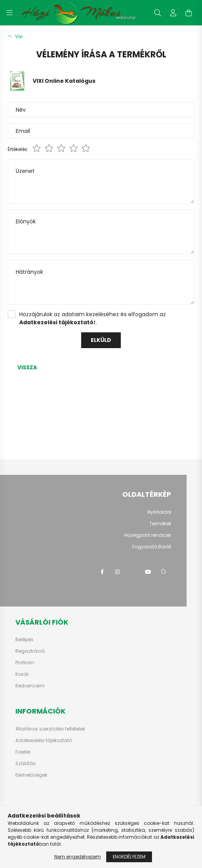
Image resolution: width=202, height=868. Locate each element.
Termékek (160, 524)
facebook (102, 572)
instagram (117, 572)
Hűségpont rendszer (148, 535)
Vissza (27, 367)
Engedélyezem (129, 857)
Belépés (24, 640)
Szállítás (26, 764)
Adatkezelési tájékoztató (44, 741)
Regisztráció (30, 651)
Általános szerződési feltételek (50, 729)
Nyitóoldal (159, 512)
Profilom (25, 663)
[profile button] (173, 13)
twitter (133, 572)
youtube (148, 572)
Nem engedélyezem (78, 857)
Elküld (101, 340)
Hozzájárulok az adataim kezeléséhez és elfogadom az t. (93, 318)
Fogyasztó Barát (152, 547)
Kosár (22, 674)
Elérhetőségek (31, 775)
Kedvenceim (30, 686)
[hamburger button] (10, 13)
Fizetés (23, 752)
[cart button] (189, 13)
